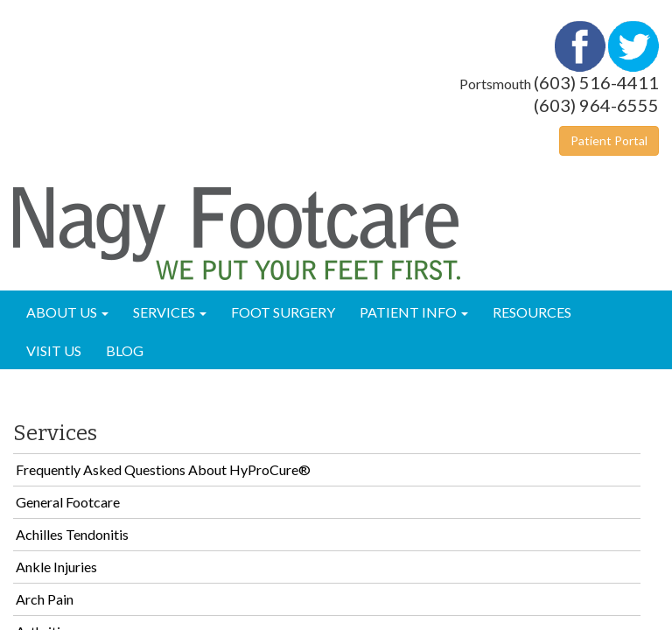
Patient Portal (609, 140)
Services (170, 312)
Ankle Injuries (56, 567)
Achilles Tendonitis (72, 534)
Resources (532, 312)
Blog (125, 350)
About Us (67, 312)
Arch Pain (45, 599)
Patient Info (414, 312)
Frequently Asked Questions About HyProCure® (163, 469)
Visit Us (54, 350)
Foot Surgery (283, 312)
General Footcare (68, 502)
